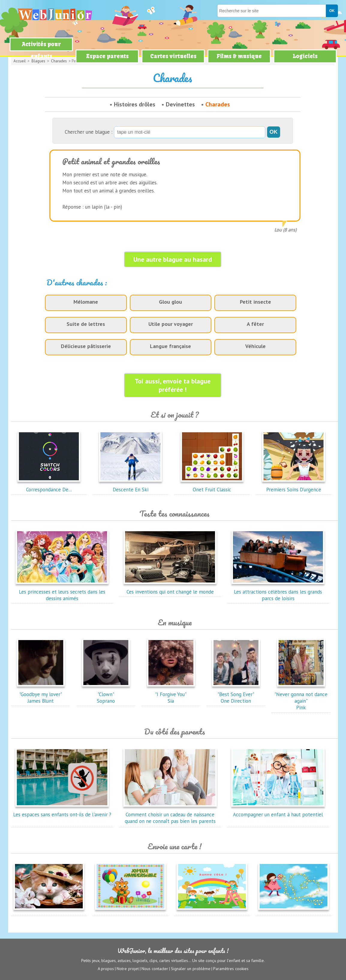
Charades (218, 104)
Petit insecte (255, 302)
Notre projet (128, 968)
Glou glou (170, 302)
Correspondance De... (49, 486)
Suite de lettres (86, 324)
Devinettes (180, 104)
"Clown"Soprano (106, 694)
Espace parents (107, 56)
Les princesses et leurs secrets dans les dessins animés (62, 592)
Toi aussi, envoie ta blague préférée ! (173, 385)
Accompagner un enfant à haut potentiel (278, 811)
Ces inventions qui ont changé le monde (170, 588)
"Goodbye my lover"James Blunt (41, 694)
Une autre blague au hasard (173, 259)
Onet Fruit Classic (212, 486)
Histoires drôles (135, 104)
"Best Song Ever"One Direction (236, 694)
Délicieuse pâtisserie (86, 346)
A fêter (255, 324)
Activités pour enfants (41, 50)
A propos (106, 968)
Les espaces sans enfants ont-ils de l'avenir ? (62, 811)
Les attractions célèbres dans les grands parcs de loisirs (278, 592)
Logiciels (305, 56)
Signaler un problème (191, 968)
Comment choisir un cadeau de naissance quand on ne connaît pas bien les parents (170, 815)
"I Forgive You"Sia (171, 694)
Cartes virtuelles (173, 56)
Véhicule (255, 346)
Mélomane (86, 302)
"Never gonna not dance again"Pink (301, 698)
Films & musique (239, 56)
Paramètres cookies (231, 968)
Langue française (170, 346)
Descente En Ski (130, 486)
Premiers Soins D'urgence (294, 486)
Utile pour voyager (171, 324)
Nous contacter (155, 968)
